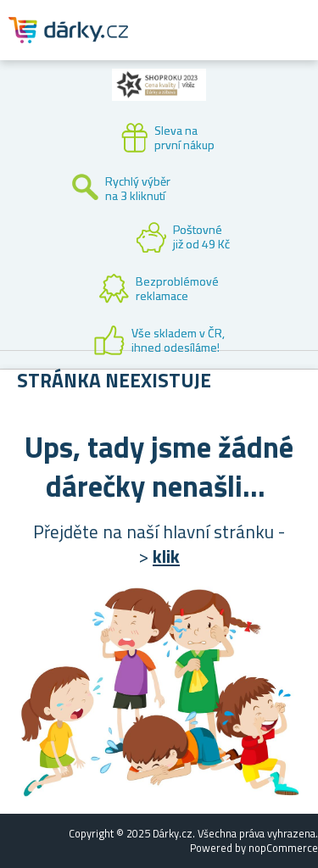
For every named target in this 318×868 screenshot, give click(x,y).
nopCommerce (283, 848)
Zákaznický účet (201, 44)
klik (166, 556)
